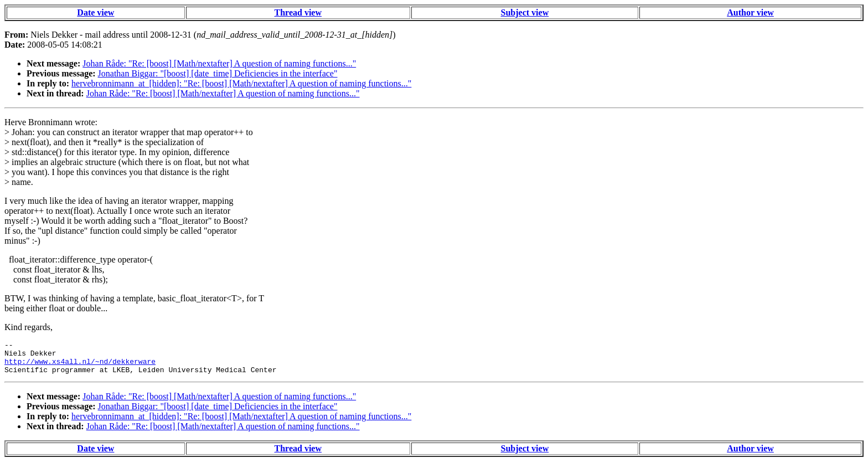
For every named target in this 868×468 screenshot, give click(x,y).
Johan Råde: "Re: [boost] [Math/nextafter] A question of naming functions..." (219, 63)
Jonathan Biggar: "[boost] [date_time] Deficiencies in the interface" (218, 73)
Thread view (298, 12)
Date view (95, 12)
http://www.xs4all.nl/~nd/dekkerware (80, 366)
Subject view (525, 12)
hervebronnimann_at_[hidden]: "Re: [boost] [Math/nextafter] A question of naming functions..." (241, 83)
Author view (750, 12)
